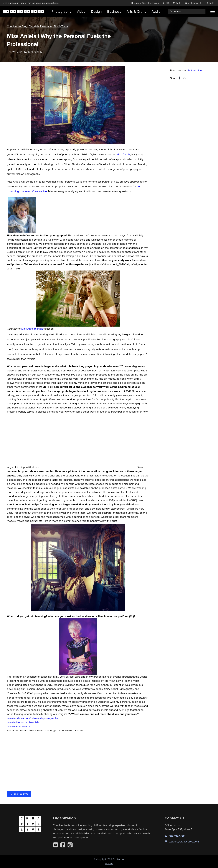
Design (96, 11)
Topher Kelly (35, 52)
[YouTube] (56, 845)
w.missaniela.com (21, 726)
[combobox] (187, 11)
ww (9, 726)
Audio (156, 11)
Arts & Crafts (136, 11)
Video (81, 11)
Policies (109, 863)
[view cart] (177, 3)
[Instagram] (70, 845)
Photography (61, 11)
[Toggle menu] (213, 11)
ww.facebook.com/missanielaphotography (33, 718)
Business (114, 11)
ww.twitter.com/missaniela (24, 722)
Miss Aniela (123, 154)
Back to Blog (19, 794)
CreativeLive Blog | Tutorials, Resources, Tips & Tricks (38, 26)
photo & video (195, 70)
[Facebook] (63, 845)
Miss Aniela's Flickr (32, 329)
